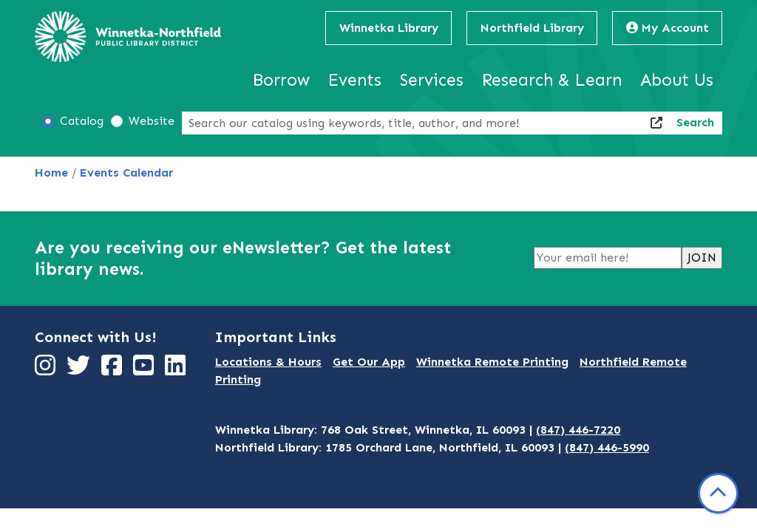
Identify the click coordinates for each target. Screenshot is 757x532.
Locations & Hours (268, 362)
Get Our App (369, 362)
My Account (668, 28)
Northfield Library (532, 28)
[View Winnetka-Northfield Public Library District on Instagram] (47, 370)
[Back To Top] (718, 493)
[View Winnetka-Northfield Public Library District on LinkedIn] (177, 370)
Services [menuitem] (432, 80)
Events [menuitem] (355, 80)
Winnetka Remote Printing (492, 362)
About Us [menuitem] (677, 80)
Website (152, 121)
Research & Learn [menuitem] (552, 80)
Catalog (82, 121)
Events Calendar (126, 173)
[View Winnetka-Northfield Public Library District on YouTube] (145, 370)
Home (51, 173)
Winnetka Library (389, 28)
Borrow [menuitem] (281, 80)
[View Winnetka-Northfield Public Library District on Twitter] (80, 370)
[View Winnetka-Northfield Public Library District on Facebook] (113, 370)
